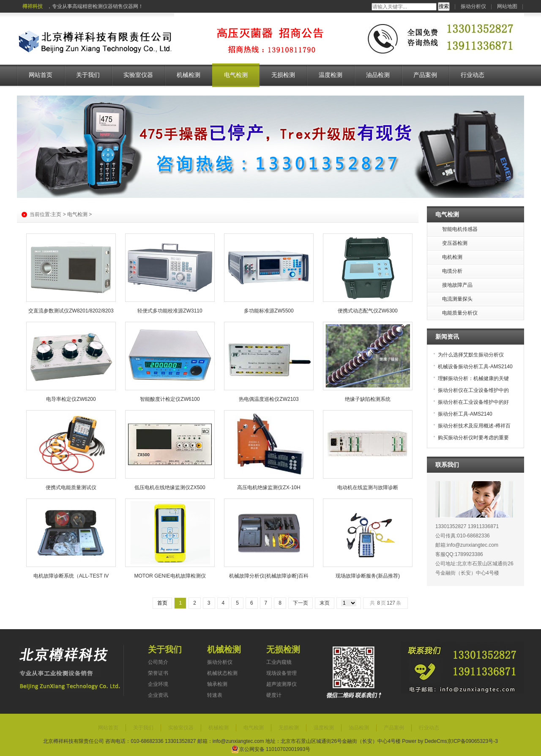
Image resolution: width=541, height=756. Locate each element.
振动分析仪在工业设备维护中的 (473, 390)
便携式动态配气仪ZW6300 (367, 311)
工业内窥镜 (279, 662)
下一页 (301, 603)
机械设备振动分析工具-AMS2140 (475, 367)
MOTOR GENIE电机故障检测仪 (170, 576)
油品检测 (378, 75)
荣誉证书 (158, 673)
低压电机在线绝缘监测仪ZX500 (170, 488)
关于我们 (88, 75)
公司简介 (158, 662)
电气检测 (236, 75)
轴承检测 (217, 684)
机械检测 (189, 75)
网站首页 (41, 75)
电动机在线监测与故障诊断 (368, 488)
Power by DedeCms (425, 741)
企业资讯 (158, 695)
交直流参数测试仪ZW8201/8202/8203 (71, 311)
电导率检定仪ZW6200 (71, 399)
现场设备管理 (281, 673)
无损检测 (283, 75)
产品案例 (425, 75)
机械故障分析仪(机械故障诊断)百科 (269, 576)
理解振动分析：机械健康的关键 (473, 378)
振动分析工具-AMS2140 (465, 414)
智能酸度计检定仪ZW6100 (170, 399)
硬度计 (274, 695)
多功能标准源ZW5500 (269, 311)
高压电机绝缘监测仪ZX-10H (269, 488)
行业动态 (473, 75)
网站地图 (507, 6)
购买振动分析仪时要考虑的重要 (473, 438)
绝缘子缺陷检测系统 (368, 399)
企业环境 (158, 684)
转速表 (215, 695)
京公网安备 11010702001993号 (271, 749)
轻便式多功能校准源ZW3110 (170, 311)
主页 (56, 214)
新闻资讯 (447, 337)
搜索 (444, 6)
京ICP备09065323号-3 (473, 741)
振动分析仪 (473, 6)
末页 (325, 603)
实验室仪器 (138, 75)
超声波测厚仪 (281, 684)
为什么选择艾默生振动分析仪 (471, 355)
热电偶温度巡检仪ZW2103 (269, 399)
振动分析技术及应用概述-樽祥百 (474, 426)
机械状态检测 (222, 673)
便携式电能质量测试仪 (71, 488)
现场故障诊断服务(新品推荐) (368, 576)
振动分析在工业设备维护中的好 (473, 402)
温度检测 (331, 75)
